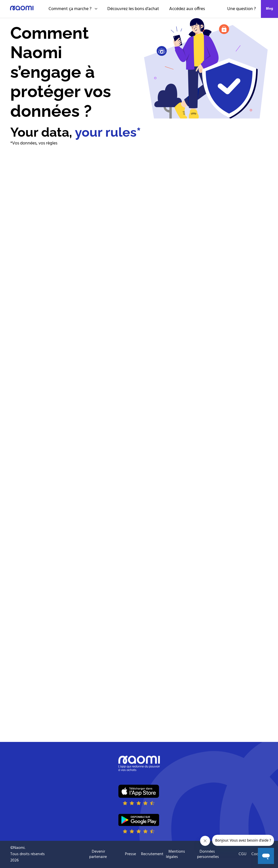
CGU (242, 854)
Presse (130, 854)
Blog (269, 9)
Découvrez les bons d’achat (133, 9)
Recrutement (152, 854)
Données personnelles (208, 854)
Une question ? (242, 9)
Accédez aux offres (187, 9)
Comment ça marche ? (73, 9)
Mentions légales (175, 854)
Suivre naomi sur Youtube (83, 854)
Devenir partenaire (98, 854)
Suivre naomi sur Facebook (70, 854)
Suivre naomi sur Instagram (58, 854)
